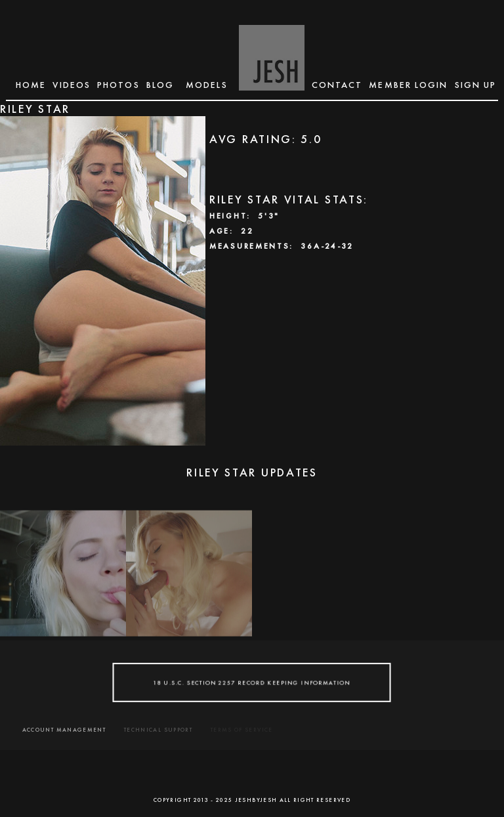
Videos (72, 85)
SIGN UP (476, 85)
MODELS (207, 85)
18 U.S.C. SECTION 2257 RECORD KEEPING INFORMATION (252, 682)
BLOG (160, 85)
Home (31, 85)
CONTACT (337, 85)
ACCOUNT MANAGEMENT (64, 730)
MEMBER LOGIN (408, 85)
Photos (118, 85)
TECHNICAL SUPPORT (158, 730)
